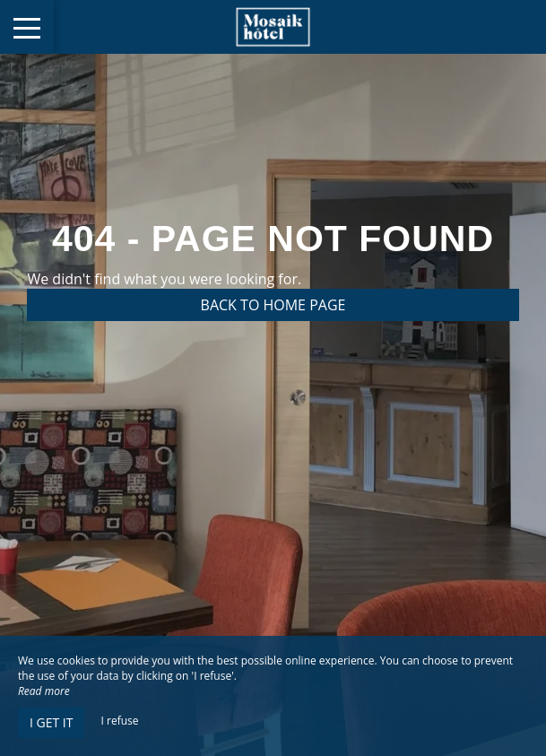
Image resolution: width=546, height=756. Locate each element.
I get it (51, 722)
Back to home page (273, 305)
